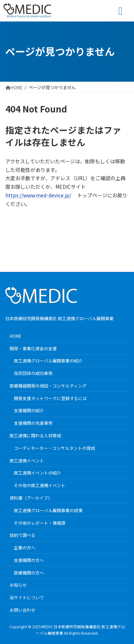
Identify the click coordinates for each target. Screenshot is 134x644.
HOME (16, 335)
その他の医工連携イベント (40, 485)
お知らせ (18, 585)
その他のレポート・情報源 (40, 522)
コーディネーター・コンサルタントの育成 (54, 448)
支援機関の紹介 (29, 410)
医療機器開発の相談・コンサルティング (48, 386)
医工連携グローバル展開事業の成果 (48, 510)
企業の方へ (25, 547)
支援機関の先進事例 (33, 423)
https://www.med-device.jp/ (38, 195)
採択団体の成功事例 (33, 373)
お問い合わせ (23, 610)
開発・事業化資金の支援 (33, 348)
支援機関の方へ (29, 560)
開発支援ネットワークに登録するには (50, 398)
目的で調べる (23, 535)
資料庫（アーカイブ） (31, 498)
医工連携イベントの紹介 (38, 473)
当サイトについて (27, 597)
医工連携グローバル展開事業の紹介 (48, 361)
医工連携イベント (27, 460)
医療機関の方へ (29, 572)
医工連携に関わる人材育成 (35, 435)
